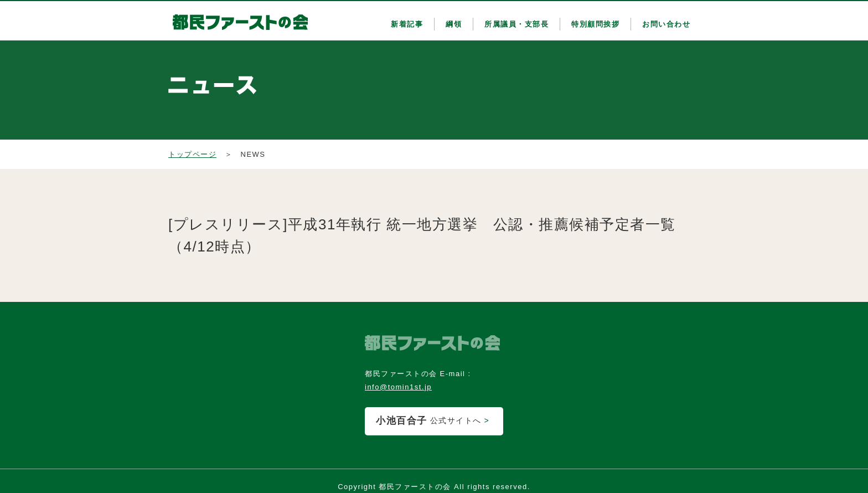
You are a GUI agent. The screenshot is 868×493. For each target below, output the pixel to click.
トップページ (192, 154)
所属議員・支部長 (516, 24)
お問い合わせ (666, 24)
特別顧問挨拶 (595, 24)
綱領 (454, 24)
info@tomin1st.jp (398, 387)
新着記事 (407, 24)
